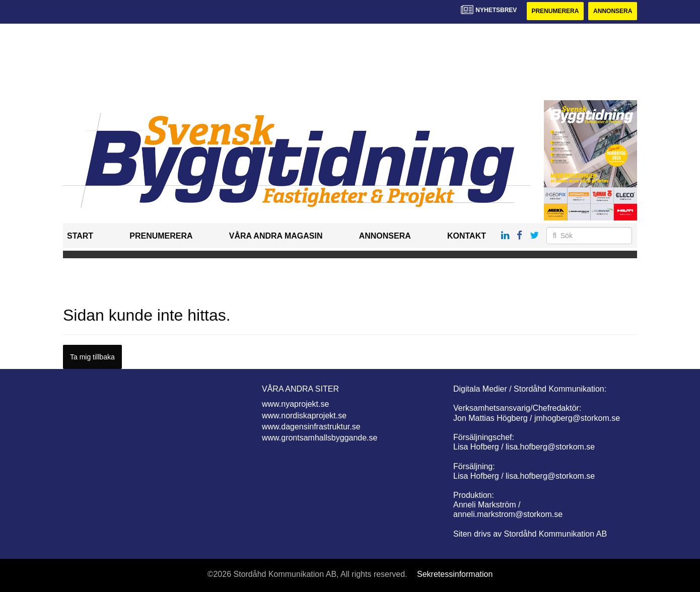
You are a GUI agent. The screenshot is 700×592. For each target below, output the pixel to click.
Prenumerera (555, 11)
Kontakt (467, 236)
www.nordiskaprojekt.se (304, 416)
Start (80, 236)
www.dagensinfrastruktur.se (311, 427)
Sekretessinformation (455, 574)
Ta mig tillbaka (92, 357)
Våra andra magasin (276, 236)
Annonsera (613, 11)
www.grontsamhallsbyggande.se (320, 438)
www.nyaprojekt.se (295, 404)
